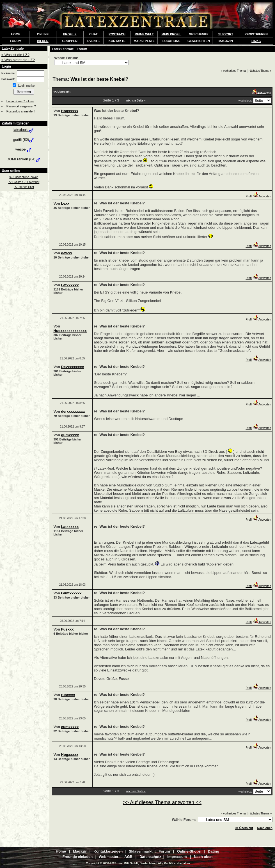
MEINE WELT (144, 34)
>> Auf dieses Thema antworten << (162, 802)
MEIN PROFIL (171, 34)
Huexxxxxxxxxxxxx (70, 331)
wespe (24, 149)
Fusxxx (67, 629)
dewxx (67, 253)
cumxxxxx (70, 727)
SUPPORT (226, 34)
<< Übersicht (244, 828)
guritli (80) (24, 139)
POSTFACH (117, 34)
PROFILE (70, 34)
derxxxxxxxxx (73, 411)
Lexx (65, 203)
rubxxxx (68, 695)
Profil (249, 196)
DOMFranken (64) (24, 159)
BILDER (43, 41)
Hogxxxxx (70, 111)
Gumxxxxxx (71, 593)
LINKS (256, 41)
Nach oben (265, 828)
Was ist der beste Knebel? (99, 79)
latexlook (24, 130)
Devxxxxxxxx (73, 367)
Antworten (262, 196)
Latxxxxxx (70, 285)
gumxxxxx (70, 435)
